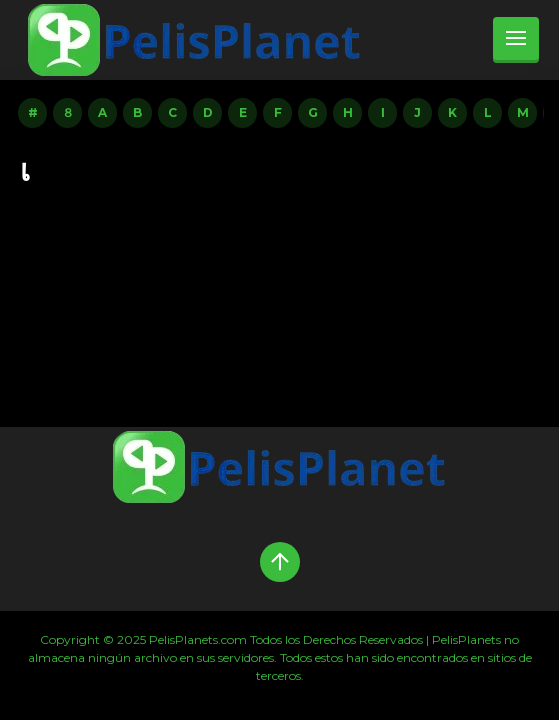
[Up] (280, 562)
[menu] (516, 40)
